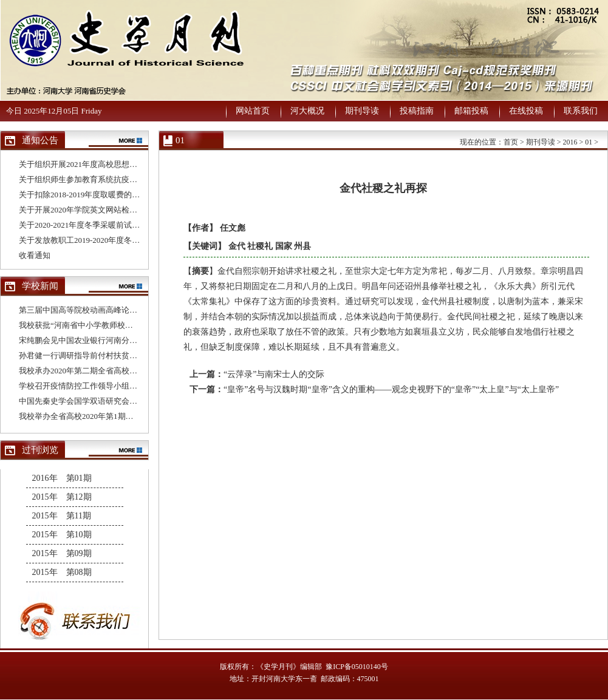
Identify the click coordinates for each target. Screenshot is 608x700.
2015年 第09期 (62, 553)
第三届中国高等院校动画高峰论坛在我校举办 (98, 310)
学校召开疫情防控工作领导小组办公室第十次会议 (106, 386)
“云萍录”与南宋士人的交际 (274, 374)
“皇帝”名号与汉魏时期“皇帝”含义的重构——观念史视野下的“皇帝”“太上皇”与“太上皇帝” (391, 389)
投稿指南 (417, 111)
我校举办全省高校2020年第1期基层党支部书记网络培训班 (120, 416)
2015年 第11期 (62, 516)
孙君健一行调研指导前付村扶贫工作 (82, 355)
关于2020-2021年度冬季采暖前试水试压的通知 (99, 225)
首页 (511, 142)
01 (589, 142)
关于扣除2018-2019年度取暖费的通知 (83, 195)
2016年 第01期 (62, 478)
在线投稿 (526, 111)
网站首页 (253, 111)
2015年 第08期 (62, 572)
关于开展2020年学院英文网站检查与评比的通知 (102, 210)
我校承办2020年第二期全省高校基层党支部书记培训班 (114, 371)
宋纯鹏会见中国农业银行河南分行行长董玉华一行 (106, 340)
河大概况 (307, 111)
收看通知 (35, 255)
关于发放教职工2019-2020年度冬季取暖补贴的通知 (107, 240)
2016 (570, 142)
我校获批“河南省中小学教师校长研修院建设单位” (105, 325)
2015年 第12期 (62, 497)
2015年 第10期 (62, 535)
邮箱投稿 (471, 111)
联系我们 (581, 111)
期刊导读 (362, 111)
